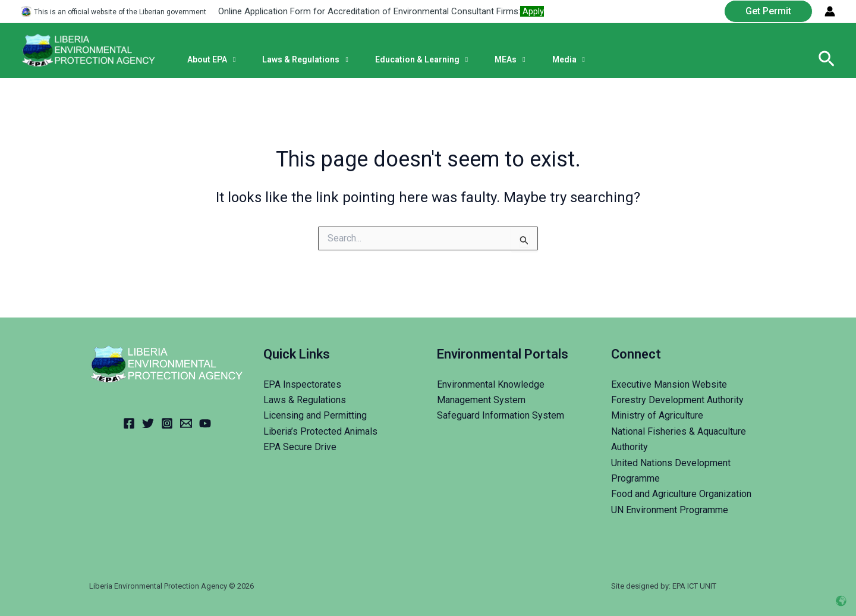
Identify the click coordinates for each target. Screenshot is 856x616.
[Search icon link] (827, 59)
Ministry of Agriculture (657, 415)
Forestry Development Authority (677, 400)
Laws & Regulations (305, 400)
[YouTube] (205, 423)
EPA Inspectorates (302, 384)
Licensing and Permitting (315, 415)
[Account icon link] (830, 11)
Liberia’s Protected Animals (320, 431)
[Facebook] (129, 423)
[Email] (186, 423)
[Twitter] (148, 423)
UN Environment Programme (670, 510)
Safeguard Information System (501, 415)
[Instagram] (167, 423)
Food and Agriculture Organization (681, 494)
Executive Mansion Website (669, 384)
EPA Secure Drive (300, 447)
